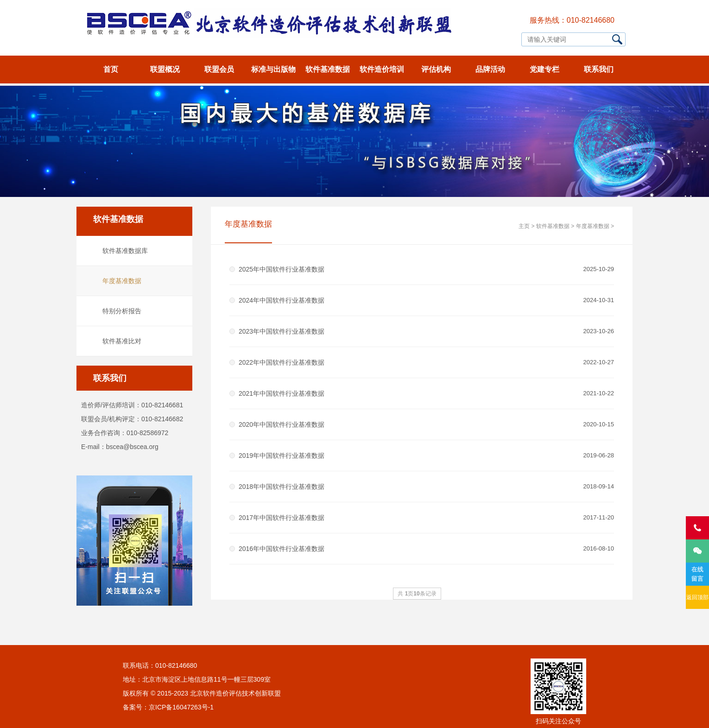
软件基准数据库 (125, 251)
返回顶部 (697, 597)
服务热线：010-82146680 (572, 20)
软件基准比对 (122, 341)
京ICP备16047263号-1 (181, 707)
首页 (111, 69)
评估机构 (436, 69)
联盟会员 (219, 69)
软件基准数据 (328, 69)
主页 (524, 226)
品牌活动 (490, 69)
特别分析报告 (122, 311)
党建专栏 (544, 69)
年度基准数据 (122, 281)
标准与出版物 (273, 69)
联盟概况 (165, 69)
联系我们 (599, 69)
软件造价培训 (382, 69)
